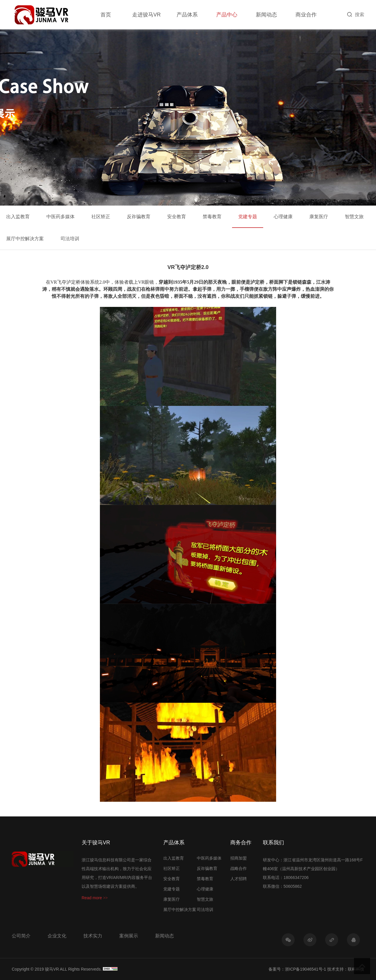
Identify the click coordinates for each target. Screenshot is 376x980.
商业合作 (306, 15)
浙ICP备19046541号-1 (305, 969)
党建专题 (248, 217)
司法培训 (70, 239)
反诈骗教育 (139, 217)
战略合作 (239, 868)
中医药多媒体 (61, 217)
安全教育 (177, 217)
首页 (106, 15)
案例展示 (129, 936)
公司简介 (21, 936)
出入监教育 (18, 217)
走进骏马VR (146, 15)
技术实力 (93, 936)
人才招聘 (239, 879)
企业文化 (57, 936)
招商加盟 (239, 858)
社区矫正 (101, 217)
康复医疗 (319, 217)
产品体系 (187, 15)
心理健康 (283, 217)
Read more (95, 898)
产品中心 (227, 15)
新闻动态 (266, 15)
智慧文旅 (354, 217)
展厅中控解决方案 (25, 239)
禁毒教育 (212, 217)
